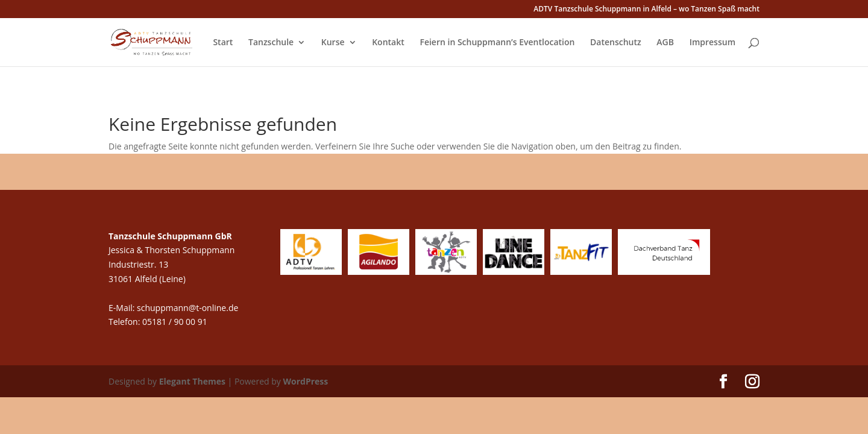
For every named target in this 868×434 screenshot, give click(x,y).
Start (223, 43)
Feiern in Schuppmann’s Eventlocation (497, 43)
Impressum (712, 43)
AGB (665, 43)
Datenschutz (616, 43)
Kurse (333, 43)
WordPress (305, 381)
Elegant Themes (192, 381)
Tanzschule (271, 43)
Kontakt (388, 43)
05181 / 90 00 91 (176, 322)
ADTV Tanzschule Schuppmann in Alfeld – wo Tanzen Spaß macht (646, 10)
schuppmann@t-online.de (187, 308)
